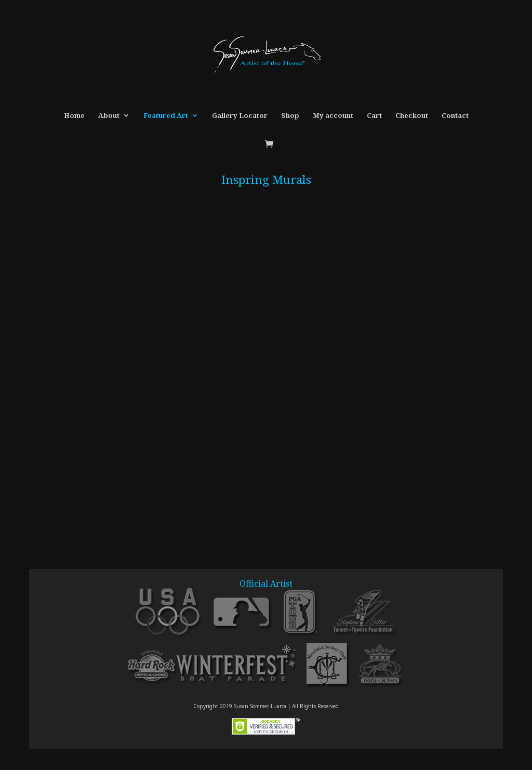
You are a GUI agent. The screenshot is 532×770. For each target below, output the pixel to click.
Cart (374, 116)
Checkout (412, 116)
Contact (455, 116)
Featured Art (166, 116)
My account (333, 116)
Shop (290, 116)
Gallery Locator (240, 116)
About (109, 116)
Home (74, 116)
